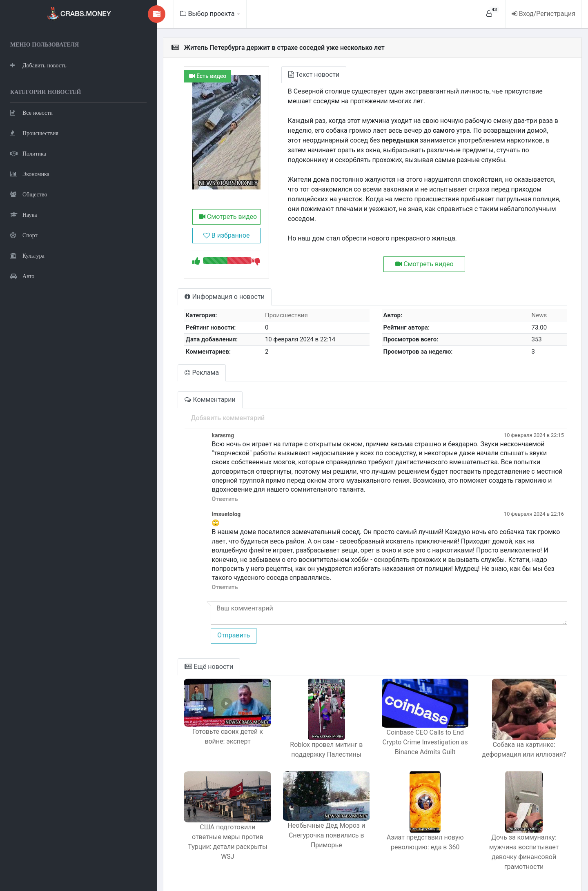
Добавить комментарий (185, 422)
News (535, 319)
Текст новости (282, 75)
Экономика (30, 174)
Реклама (159, 376)
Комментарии (167, 403)
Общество (29, 194)
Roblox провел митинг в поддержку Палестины (300, 735)
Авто (22, 276)
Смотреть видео (189, 221)
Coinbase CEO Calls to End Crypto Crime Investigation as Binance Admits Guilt (409, 734)
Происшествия (34, 133)
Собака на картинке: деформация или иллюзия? (519, 735)
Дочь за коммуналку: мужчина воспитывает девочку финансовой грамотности (518, 836)
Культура (27, 255)
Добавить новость (38, 65)
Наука (23, 215)
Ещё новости (166, 652)
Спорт (24, 235)
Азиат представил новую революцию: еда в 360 (409, 831)
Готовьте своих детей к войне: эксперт (190, 728)
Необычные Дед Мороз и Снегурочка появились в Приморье (300, 830)
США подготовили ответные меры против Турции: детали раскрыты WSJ (190, 832)
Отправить (191, 621)
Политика (28, 153)
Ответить (182, 494)
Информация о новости (182, 301)
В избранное (189, 239)
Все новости (31, 112)
